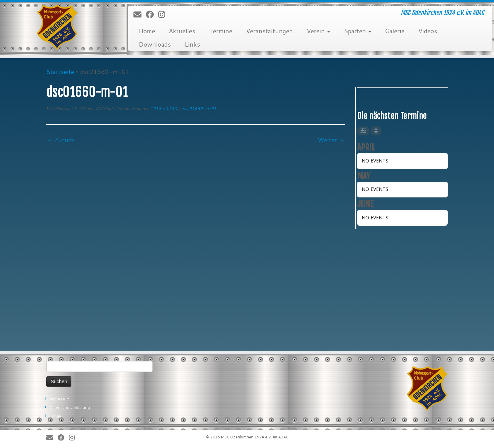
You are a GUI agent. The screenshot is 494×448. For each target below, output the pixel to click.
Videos (428, 31)
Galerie (395, 31)
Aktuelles (182, 31)
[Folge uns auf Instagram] (164, 15)
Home (147, 31)
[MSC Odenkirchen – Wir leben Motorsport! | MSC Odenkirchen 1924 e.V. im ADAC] (57, 27)
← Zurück (60, 140)
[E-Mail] (140, 15)
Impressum (60, 399)
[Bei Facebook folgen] (152, 15)
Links (192, 44)
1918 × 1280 (163, 108)
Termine (221, 31)
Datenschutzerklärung (70, 408)
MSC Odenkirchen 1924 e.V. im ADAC (255, 437)
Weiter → (331, 140)
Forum (55, 416)
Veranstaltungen (269, 31)
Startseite (60, 72)
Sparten (357, 31)
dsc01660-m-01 (199, 108)
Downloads (155, 44)
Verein (318, 31)
